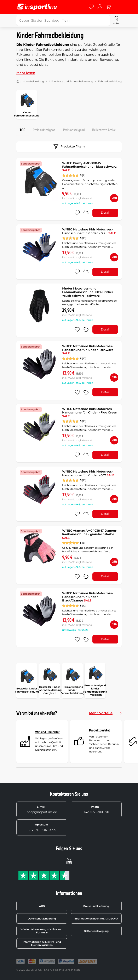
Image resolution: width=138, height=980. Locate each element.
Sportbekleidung (34, 81)
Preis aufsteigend (44, 130)
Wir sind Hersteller (47, 732)
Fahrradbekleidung (110, 81)
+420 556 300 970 (96, 809)
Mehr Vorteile (105, 713)
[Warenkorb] (109, 7)
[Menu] (117, 7)
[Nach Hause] (18, 82)
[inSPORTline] (37, 7)
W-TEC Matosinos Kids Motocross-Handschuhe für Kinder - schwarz (88, 350)
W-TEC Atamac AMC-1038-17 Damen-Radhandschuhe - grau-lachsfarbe (90, 534)
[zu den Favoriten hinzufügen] (77, 213)
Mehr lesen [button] (26, 73)
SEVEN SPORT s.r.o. (42, 827)
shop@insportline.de (42, 809)
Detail (105, 213)
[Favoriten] (91, 7)
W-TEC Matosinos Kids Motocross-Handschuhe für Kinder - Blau (89, 231)
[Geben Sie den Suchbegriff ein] (63, 20)
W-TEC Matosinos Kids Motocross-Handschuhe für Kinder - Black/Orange (87, 597)
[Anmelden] (100, 7)
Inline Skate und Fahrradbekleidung (71, 81)
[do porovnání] (86, 213)
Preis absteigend (74, 130)
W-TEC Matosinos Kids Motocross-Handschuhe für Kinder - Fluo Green (90, 413)
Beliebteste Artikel (104, 130)
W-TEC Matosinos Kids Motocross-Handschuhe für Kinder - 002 (88, 473)
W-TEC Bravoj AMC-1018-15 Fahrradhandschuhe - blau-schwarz (89, 167)
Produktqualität (100, 730)
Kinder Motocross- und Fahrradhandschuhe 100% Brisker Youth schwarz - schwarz (88, 292)
